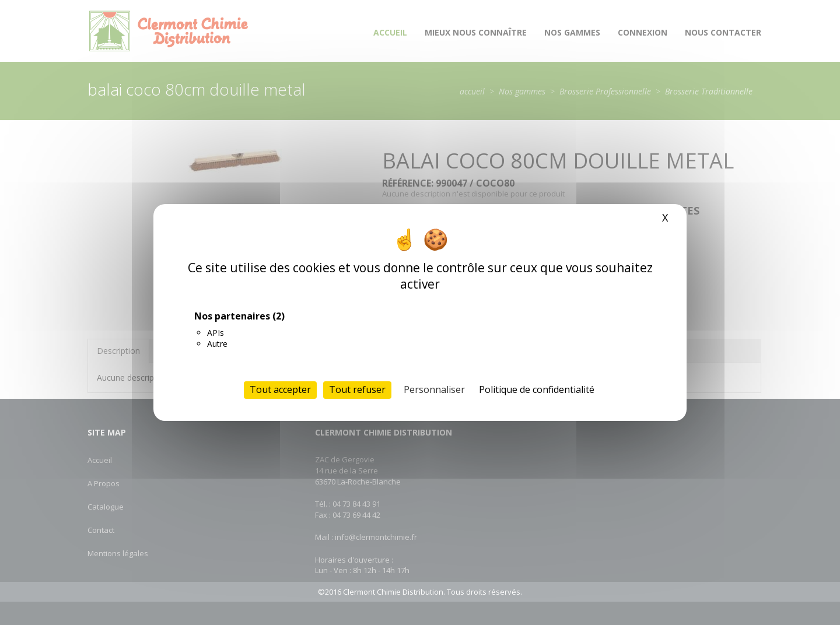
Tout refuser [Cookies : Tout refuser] (357, 389)
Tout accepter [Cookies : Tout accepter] (280, 389)
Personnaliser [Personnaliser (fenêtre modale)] (434, 389)
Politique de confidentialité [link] (537, 389)
